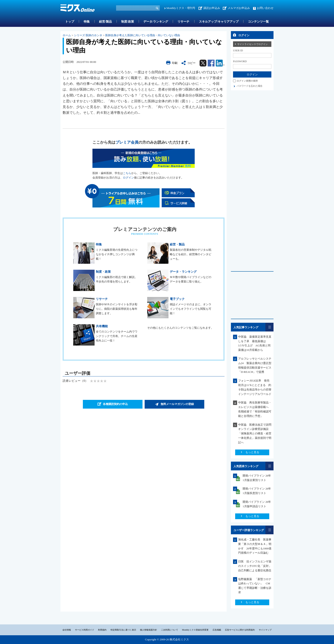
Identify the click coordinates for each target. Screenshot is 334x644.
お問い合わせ (265, 8)
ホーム (67, 35)
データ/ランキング (156, 22)
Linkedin (220, 63)
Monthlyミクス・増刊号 (181, 8)
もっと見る (252, 452)
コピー (191, 63)
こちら (127, 173)
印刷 (175, 63)
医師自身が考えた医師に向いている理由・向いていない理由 (143, 35)
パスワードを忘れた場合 (250, 86)
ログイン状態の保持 (247, 81)
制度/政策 (128, 22)
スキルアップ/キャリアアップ (219, 22)
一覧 (269, 327)
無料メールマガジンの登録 (177, 404)
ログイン (128, 178)
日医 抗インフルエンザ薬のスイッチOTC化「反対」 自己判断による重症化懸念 (256, 566)
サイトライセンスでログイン (253, 44)
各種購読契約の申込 (115, 404)
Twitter (203, 63)
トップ (70, 22)
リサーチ (183, 22)
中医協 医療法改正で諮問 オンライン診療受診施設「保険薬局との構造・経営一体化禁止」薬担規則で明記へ (256, 434)
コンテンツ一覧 (258, 22)
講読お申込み (212, 8)
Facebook (211, 63)
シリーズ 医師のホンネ (88, 35)
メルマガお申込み (239, 8)
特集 (87, 22)
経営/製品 (105, 22)
